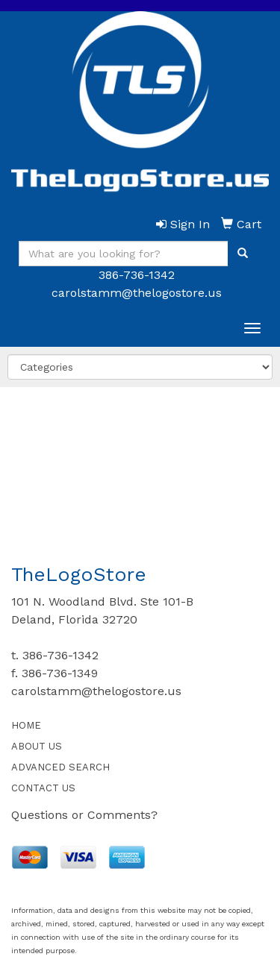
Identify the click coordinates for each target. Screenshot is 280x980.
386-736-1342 (137, 275)
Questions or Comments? (84, 815)
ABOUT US (37, 746)
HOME (26, 725)
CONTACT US (43, 788)
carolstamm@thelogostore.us (137, 293)
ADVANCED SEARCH (60, 767)
